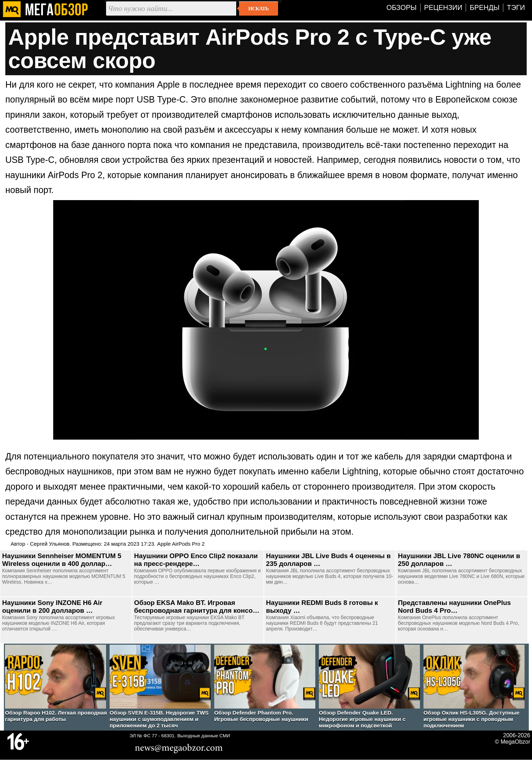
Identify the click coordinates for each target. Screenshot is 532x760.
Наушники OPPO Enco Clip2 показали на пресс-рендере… (196, 560)
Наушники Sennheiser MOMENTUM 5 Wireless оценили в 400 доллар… (62, 560)
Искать (258, 9)
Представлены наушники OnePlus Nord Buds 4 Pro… (454, 607)
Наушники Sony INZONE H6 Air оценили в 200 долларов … (52, 607)
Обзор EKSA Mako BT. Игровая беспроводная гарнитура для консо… (197, 607)
